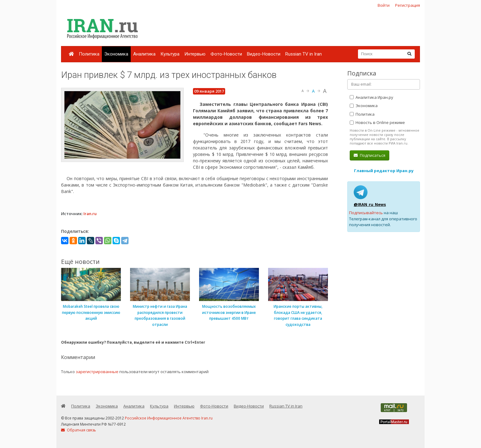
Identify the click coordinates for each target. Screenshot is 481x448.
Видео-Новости (264, 54)
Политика (89, 54)
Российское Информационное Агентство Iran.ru (169, 418)
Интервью (195, 54)
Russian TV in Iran (304, 54)
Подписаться (369, 155)
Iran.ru (90, 214)
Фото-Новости (226, 54)
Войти (384, 5)
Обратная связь (79, 430)
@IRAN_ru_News (370, 204)
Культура (170, 54)
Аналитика (144, 54)
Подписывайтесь (366, 213)
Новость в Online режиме (377, 122)
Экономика (116, 54)
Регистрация (408, 5)
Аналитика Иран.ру (371, 97)
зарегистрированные (97, 372)
